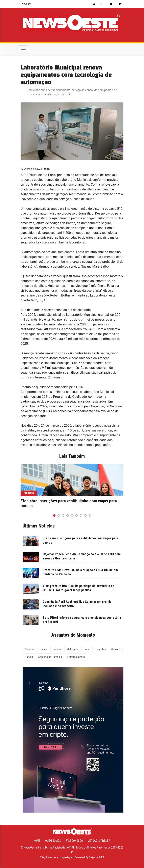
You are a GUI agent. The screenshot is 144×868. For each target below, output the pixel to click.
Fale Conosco (74, 841)
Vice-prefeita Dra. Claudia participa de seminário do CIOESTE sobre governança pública (79, 589)
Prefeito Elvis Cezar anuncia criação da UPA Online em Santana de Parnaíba (80, 573)
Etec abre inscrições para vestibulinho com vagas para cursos (69, 504)
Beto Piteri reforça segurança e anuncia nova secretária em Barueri (82, 620)
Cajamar (30, 650)
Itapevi (44, 650)
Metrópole (73, 650)
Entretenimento (76, 657)
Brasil (87, 650)
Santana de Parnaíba (50, 657)
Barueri (29, 657)
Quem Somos (53, 841)
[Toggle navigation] (23, 50)
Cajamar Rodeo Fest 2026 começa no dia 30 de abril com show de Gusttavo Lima (82, 557)
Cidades (29, 493)
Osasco (116, 650)
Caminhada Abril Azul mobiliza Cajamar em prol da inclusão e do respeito (77, 604)
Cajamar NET (97, 858)
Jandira (57, 650)
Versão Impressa (99, 841)
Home (37, 841)
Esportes (101, 650)
